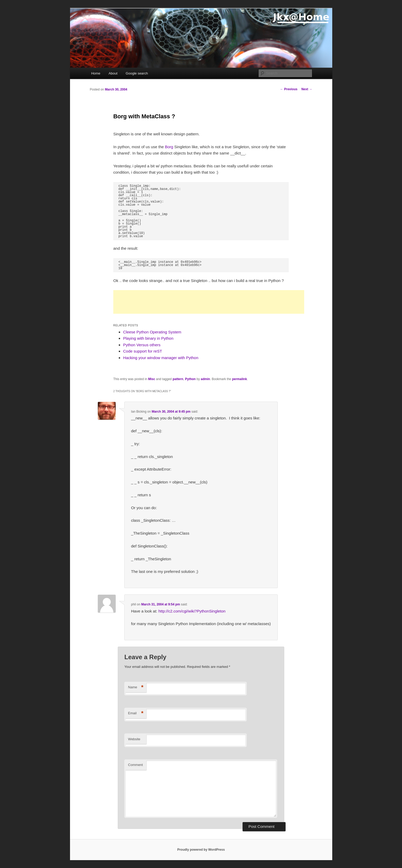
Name (136, 687)
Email (136, 713)
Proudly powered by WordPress (201, 850)
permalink (240, 379)
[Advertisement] (209, 302)
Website (134, 739)
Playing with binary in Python (148, 338)
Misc (152, 379)
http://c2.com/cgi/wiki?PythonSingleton (192, 611)
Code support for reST (142, 351)
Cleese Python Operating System (152, 332)
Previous (289, 89)
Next (307, 89)
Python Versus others (142, 345)
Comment (135, 765)
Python (190, 379)
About (113, 73)
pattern (178, 379)
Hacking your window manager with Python (161, 358)
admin (205, 379)
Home (96, 73)
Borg (169, 147)
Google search (137, 73)
